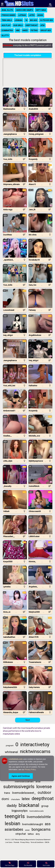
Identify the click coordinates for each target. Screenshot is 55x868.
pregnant (10, 746)
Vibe (18, 30)
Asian (40, 15)
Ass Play (6, 25)
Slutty (5, 36)
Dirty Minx (41, 10)
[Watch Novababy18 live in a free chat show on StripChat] (40, 248)
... (19, 109)
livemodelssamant (24, 782)
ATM (42, 25)
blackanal (29, 805)
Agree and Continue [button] (21, 776)
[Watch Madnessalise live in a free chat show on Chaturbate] (15, 97)
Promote (16, 842)
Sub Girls (18, 25)
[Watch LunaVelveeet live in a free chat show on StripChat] (15, 298)
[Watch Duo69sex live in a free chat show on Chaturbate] (15, 223)
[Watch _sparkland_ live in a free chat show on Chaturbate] (15, 248)
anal (38, 781)
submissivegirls (19, 787)
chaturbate (15, 799)
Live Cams (9, 842)
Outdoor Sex (46, 20)
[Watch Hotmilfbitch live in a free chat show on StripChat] (40, 474)
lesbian (12, 823)
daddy (12, 806)
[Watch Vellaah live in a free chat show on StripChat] (15, 500)
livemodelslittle (39, 817)
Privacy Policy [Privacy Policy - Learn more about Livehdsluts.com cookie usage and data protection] (30, 770)
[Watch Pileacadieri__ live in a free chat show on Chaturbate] (15, 525)
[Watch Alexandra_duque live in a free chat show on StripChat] (15, 701)
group (45, 806)
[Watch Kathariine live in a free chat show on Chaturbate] (40, 374)
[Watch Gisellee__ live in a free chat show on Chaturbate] (15, 424)
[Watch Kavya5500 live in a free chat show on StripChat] (15, 550)
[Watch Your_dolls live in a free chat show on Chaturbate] (15, 147)
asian (27, 830)
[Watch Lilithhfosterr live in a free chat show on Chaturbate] (40, 525)
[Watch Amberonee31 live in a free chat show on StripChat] (15, 399)
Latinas (22, 15)
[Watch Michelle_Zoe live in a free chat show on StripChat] (40, 424)
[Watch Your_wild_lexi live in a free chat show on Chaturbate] (15, 374)
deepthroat (43, 799)
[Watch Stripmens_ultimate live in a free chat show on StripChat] (15, 173)
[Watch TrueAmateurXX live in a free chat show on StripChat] (40, 650)
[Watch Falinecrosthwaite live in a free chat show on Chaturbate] (40, 701)
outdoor (44, 792)
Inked (25, 30)
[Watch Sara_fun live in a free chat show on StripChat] (40, 273)
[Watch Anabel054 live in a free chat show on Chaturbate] (40, 97)
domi (5, 799)
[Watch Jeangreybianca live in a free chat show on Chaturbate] (15, 122)
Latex (32, 15)
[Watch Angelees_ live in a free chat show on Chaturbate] (40, 575)
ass (48, 824)
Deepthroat (32, 25)
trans (7, 793)
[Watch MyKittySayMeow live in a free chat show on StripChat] (40, 449)
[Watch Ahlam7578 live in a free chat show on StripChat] (40, 625)
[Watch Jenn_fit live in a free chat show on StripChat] (40, 198)
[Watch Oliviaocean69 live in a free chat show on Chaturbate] (40, 500)
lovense (44, 787)
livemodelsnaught (33, 824)
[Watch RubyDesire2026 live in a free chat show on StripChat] (15, 676)
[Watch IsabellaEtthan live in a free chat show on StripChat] (15, 625)
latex (26, 799)
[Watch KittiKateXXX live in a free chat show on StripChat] (15, 650)
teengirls (15, 816)
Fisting (34, 30)
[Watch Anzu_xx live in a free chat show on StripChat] (15, 600)
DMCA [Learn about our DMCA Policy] (47, 842)
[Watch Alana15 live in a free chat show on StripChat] (40, 173)
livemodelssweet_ (24, 793)
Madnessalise (8, 45)
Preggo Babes (9, 15)
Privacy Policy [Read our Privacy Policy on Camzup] (25, 842)
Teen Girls (7, 20)
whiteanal (11, 752)
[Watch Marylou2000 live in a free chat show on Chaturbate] (40, 600)
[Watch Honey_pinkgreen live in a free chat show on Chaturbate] (40, 122)
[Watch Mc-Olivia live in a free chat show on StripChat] (40, 223)
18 (26, 20)
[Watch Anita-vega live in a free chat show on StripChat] (15, 198)
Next (28, 720)
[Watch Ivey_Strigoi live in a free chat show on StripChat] (40, 349)
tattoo (31, 834)
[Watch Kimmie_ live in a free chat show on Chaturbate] (40, 550)
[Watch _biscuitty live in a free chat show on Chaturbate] (15, 474)
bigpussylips (20, 811)
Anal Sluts (7, 10)
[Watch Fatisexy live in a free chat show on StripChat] (40, 298)
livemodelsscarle (37, 811)
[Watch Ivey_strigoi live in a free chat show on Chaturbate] (15, 323)
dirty (38, 834)
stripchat (21, 834)
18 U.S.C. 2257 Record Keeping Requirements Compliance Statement (28, 840)
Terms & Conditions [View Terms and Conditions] (37, 842)
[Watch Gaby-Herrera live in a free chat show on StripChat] (40, 676)
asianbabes (14, 829)
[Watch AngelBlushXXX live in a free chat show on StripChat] (40, 323)
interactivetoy (35, 745)
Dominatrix (7, 30)
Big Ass (34, 20)
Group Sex (46, 30)
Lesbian (18, 20)
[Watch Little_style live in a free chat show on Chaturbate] (15, 449)
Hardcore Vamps (24, 10)
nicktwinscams (35, 751)
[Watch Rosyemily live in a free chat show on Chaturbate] (40, 147)
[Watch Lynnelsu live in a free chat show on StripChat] (15, 575)
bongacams (41, 829)
